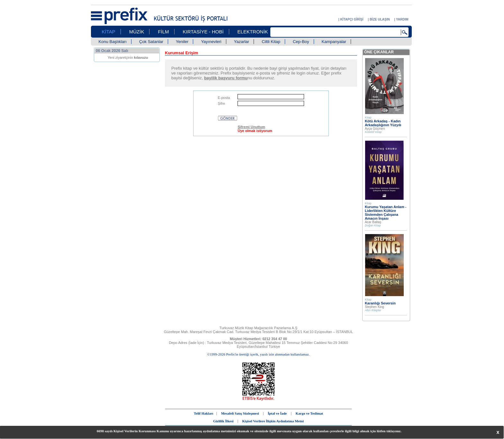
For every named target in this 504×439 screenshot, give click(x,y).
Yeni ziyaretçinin (128, 57)
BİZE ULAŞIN (380, 19)
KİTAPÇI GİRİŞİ (352, 19)
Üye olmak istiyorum (255, 131)
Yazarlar (242, 42)
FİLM (163, 32)
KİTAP (109, 32)
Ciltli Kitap (271, 42)
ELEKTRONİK (253, 32)
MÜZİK (137, 32)
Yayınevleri (211, 42)
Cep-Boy (301, 42)
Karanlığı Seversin (380, 303)
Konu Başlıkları (113, 42)
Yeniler (182, 42)
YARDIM (402, 19)
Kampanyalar (334, 42)
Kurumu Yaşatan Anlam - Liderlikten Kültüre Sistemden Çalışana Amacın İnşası (386, 213)
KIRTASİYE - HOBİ (203, 32)
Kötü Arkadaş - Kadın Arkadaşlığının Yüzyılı (383, 123)
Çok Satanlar (151, 42)
